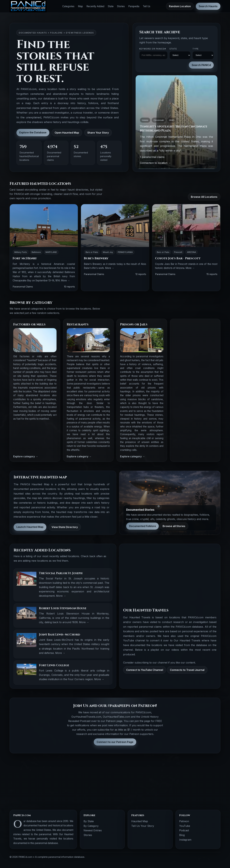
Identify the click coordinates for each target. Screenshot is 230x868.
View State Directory (65, 527)
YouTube (185, 826)
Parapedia (134, 6)
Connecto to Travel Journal (187, 670)
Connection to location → (155, 163)
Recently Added (95, 6)
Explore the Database (33, 132)
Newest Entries (93, 830)
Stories (121, 6)
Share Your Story (98, 133)
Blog (182, 835)
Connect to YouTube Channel (145, 670)
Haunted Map (140, 821)
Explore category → (26, 456)
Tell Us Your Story (143, 826)
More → (65, 280)
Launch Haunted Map (30, 527)
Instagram (185, 840)
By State (89, 821)
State (111, 6)
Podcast (184, 830)
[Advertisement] (195, 370)
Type (195, 49)
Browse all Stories (174, 526)
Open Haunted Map (67, 133)
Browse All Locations (204, 197)
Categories (68, 6)
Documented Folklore (142, 526)
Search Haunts (208, 6)
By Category (91, 826)
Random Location (180, 6)
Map (80, 6)
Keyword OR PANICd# (153, 49)
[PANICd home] (28, 6)
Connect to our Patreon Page (115, 742)
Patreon (184, 821)
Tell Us (147, 6)
